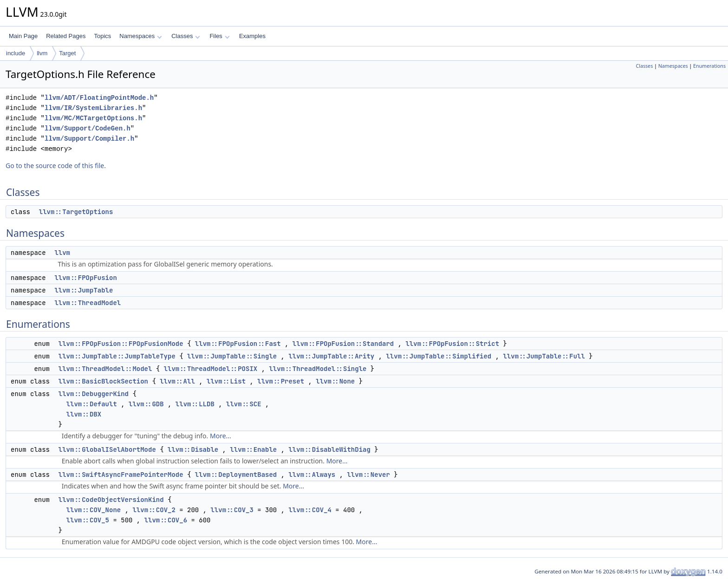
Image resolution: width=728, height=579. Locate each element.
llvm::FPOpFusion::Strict (452, 344)
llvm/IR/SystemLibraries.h (93, 108)
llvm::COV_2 (154, 510)
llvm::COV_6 (166, 520)
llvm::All (177, 381)
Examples (252, 36)
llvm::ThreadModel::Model (105, 369)
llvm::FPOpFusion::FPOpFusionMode (121, 344)
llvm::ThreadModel (88, 303)
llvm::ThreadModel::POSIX (211, 369)
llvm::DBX (84, 414)
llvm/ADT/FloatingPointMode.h (99, 98)
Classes (186, 36)
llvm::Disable (193, 449)
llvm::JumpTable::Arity (331, 356)
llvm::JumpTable (84, 290)
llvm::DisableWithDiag (329, 449)
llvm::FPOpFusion (85, 278)
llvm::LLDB (195, 404)
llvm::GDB (146, 404)
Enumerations (709, 66)
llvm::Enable (253, 449)
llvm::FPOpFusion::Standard (343, 344)
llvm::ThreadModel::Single (318, 369)
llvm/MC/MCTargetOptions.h (93, 118)
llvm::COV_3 (232, 510)
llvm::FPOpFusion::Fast (238, 344)
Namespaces (140, 36)
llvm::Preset (281, 381)
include (16, 53)
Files (219, 36)
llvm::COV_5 (88, 520)
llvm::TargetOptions (76, 212)
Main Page (23, 36)
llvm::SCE (244, 404)
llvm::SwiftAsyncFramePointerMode (121, 475)
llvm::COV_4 (310, 510)
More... (221, 436)
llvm (42, 53)
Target (67, 53)
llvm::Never (368, 475)
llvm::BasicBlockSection (103, 381)
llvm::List (226, 381)
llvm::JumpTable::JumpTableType (117, 356)
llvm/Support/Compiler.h (89, 139)
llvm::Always (312, 475)
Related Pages (66, 36)
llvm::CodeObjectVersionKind (111, 500)
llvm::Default (92, 404)
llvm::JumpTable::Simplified (439, 356)
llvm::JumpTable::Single (232, 356)
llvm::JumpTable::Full (544, 356)
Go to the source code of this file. (56, 166)
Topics (102, 36)
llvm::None (335, 381)
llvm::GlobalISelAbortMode (107, 449)
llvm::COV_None (94, 510)
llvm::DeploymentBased (236, 475)
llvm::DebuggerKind (94, 394)
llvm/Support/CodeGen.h (88, 128)
